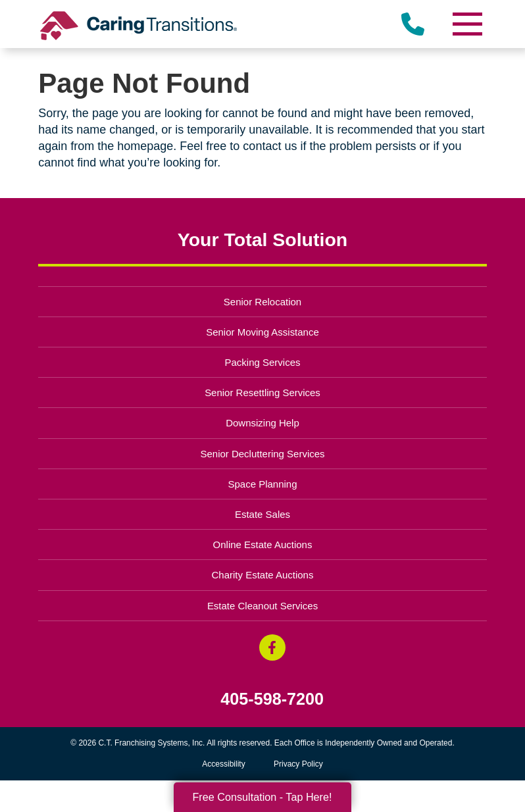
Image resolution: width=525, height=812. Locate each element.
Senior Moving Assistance (262, 332)
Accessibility (223, 764)
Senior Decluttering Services (262, 454)
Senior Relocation (262, 302)
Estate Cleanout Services (262, 606)
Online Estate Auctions (263, 545)
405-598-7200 (272, 699)
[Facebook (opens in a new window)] (272, 647)
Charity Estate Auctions (263, 575)
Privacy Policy (298, 764)
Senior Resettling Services (262, 393)
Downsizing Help (262, 423)
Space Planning (263, 484)
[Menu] (467, 24)
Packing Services (263, 362)
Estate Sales (262, 514)
